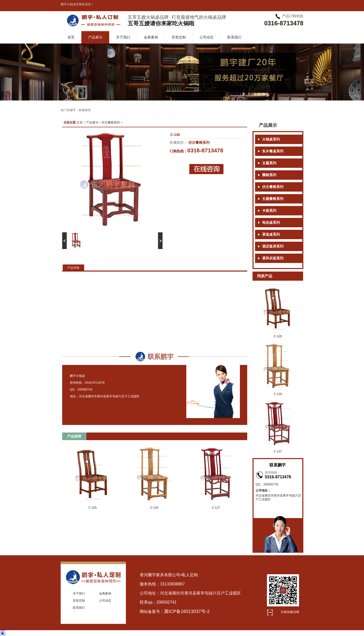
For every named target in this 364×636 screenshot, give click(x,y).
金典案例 (151, 37)
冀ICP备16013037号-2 (187, 611)
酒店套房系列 (273, 246)
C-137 (216, 508)
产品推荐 (74, 436)
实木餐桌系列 (273, 151)
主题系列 (269, 163)
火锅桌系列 (271, 139)
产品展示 (95, 37)
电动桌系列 (271, 223)
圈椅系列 (269, 175)
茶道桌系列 (271, 234)
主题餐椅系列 (273, 199)
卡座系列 (269, 211)
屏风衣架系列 (273, 258)
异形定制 (179, 37)
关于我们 (123, 37)
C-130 (154, 508)
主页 (80, 122)
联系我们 (234, 37)
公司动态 (207, 37)
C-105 (93, 508)
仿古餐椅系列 (111, 122)
